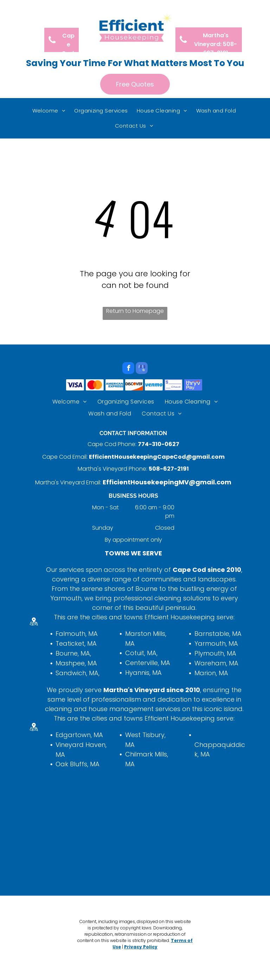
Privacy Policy (141, 947)
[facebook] (128, 369)
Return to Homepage (135, 311)
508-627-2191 (169, 469)
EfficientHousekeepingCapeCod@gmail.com (157, 457)
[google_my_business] (142, 369)
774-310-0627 (159, 444)
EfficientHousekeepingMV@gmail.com (167, 482)
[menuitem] (50, 111)
